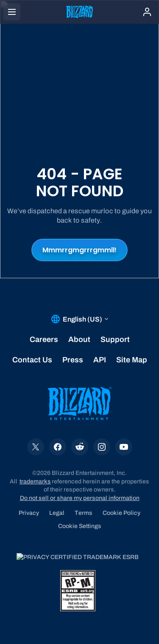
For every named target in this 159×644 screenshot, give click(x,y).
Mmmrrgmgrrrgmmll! (79, 250)
